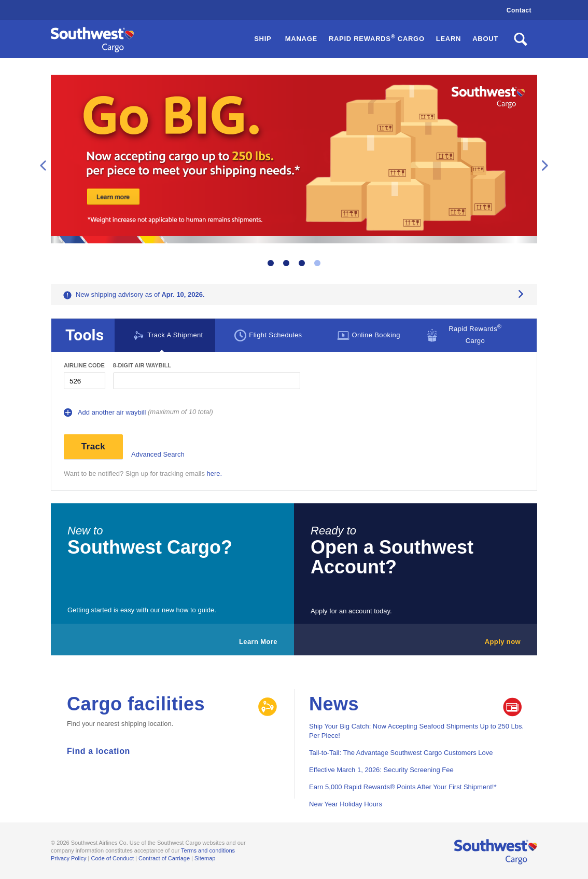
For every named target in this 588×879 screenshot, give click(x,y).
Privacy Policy (68, 858)
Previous (43, 166)
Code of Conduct (112, 858)
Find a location (99, 751)
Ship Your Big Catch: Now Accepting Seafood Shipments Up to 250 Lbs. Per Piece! (416, 731)
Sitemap (205, 858)
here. (215, 473)
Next (545, 166)
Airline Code (84, 365)
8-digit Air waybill (142, 365)
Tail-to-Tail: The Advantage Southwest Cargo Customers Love (401, 753)
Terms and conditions (208, 850)
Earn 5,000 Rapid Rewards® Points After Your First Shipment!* (403, 787)
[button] (377, 39)
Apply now (503, 642)
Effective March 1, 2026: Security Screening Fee (381, 770)
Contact (519, 10)
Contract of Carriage (164, 858)
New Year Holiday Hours (346, 804)
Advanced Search (158, 454)
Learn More (258, 642)
